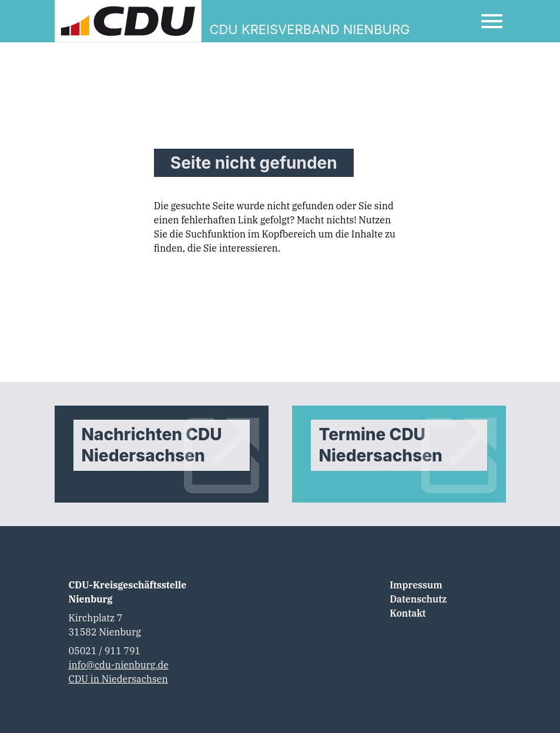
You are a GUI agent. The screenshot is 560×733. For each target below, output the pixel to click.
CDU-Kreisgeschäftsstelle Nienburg (128, 592)
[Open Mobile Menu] (492, 21)
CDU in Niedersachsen (118, 679)
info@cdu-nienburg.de (119, 665)
